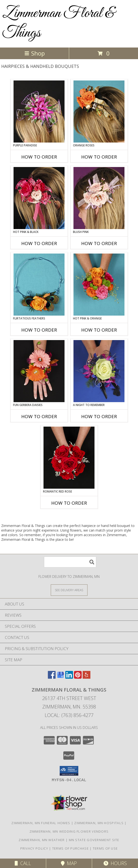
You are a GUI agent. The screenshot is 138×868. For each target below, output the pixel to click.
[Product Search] (70, 562)
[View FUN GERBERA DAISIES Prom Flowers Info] (39, 371)
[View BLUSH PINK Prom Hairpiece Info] (99, 198)
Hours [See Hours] (115, 863)
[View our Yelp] (87, 677)
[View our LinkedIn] (69, 677)
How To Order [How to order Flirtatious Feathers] (39, 330)
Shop (35, 53)
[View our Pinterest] (78, 677)
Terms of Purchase (70, 848)
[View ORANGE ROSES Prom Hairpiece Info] (99, 111)
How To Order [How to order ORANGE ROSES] (99, 157)
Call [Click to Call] (23, 863)
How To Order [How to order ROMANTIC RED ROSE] (69, 503)
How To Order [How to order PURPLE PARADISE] (39, 157)
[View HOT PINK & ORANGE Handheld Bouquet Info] (99, 285)
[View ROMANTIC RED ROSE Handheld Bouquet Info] (69, 458)
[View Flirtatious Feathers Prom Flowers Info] (39, 285)
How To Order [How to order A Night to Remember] (99, 416)
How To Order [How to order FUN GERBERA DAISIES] (39, 416)
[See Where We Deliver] (69, 590)
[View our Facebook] (52, 677)
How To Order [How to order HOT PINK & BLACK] (39, 243)
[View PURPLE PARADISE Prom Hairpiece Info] (39, 111)
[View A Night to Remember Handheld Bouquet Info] (99, 371)
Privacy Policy (34, 848)
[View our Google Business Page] (60, 677)
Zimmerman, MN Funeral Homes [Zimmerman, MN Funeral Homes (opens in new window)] (41, 823)
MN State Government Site (94, 840)
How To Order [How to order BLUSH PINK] (99, 243)
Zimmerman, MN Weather (42, 840)
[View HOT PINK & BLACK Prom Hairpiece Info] (39, 198)
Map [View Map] (69, 863)
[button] (69, 771)
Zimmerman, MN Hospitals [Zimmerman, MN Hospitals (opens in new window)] (99, 823)
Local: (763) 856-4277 (69, 715)
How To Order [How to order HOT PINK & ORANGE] (99, 330)
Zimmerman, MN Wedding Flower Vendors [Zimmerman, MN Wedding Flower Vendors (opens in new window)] (69, 831)
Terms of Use (105, 848)
